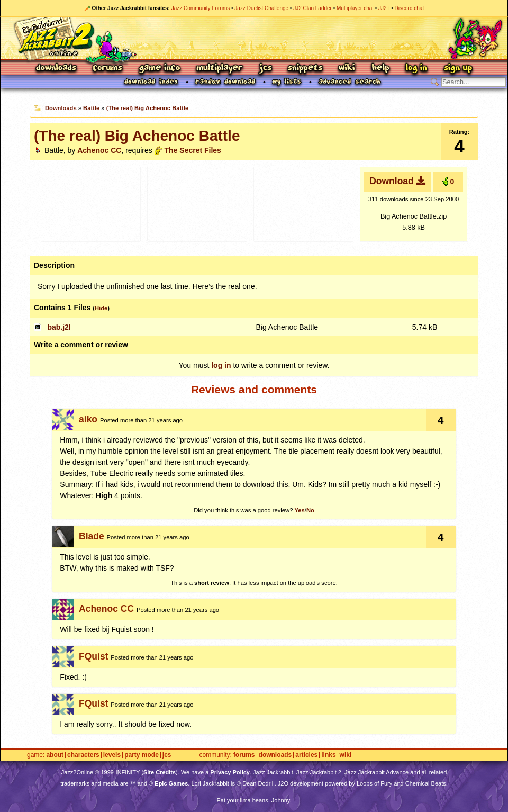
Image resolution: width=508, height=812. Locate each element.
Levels (112, 755)
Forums (108, 69)
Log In (416, 69)
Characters (83, 755)
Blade (92, 536)
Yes (299, 510)
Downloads (57, 69)
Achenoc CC (99, 150)
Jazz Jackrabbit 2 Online (254, 38)
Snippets (305, 69)
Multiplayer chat (355, 8)
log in (221, 365)
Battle (91, 108)
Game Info (159, 69)
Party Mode (142, 755)
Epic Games (171, 783)
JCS (265, 69)
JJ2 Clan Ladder (312, 8)
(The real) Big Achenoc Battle (148, 108)
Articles (306, 755)
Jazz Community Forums (201, 8)
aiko (88, 419)
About (55, 755)
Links (328, 755)
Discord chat (410, 8)
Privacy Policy (230, 772)
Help (380, 69)
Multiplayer (219, 69)
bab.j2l (59, 327)
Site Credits (160, 772)
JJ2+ (384, 8)
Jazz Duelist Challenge (261, 8)
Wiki (347, 69)
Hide (101, 308)
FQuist (93, 656)
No (310, 510)
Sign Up (458, 69)
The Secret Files (193, 150)
